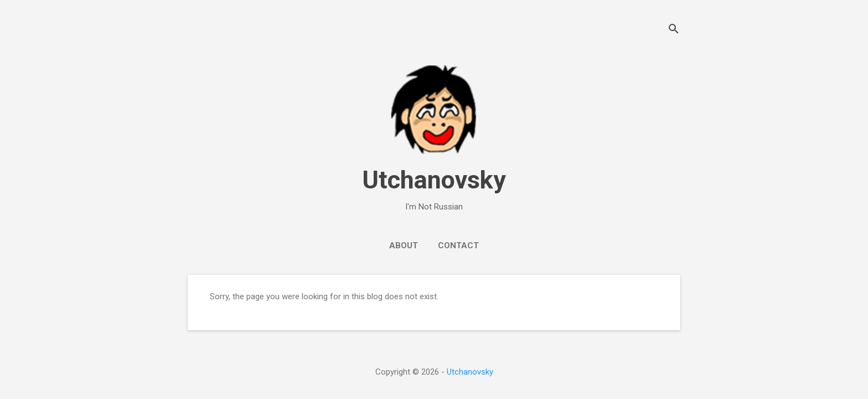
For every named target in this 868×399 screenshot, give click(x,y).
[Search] (674, 30)
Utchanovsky (434, 180)
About (404, 245)
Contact (458, 245)
